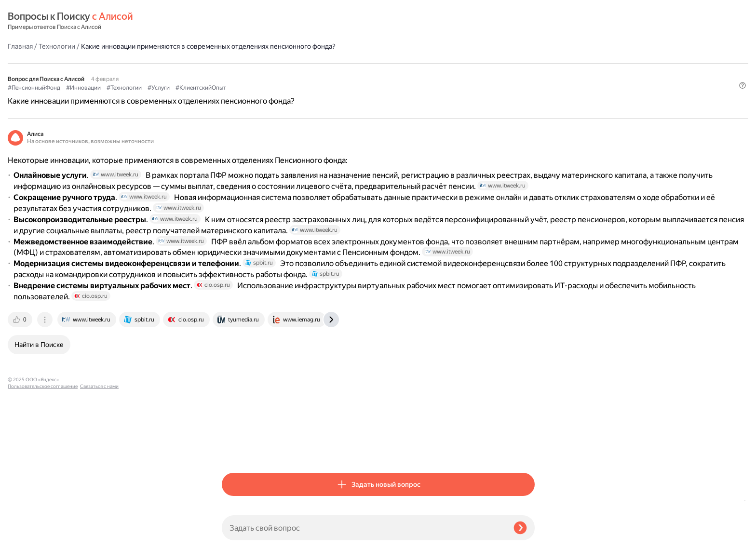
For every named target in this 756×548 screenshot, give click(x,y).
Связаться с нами (27, 537)
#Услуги (373, 73)
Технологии (271, 21)
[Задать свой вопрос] (364, 528)
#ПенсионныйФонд (248, 73)
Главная (234, 21)
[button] (529, 89)
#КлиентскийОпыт (415, 73)
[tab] (235, 449)
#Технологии (338, 73)
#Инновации (297, 73)
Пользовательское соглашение (43, 530)
